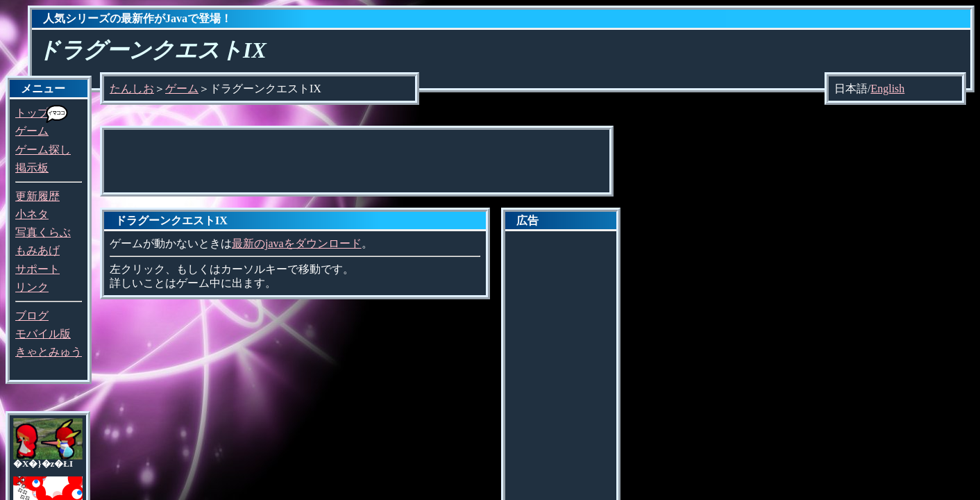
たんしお (132, 89)
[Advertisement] (357, 161)
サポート (37, 269)
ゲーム (32, 131)
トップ (32, 113)
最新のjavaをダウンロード (297, 243)
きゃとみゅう (49, 352)
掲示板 (32, 168)
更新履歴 (37, 196)
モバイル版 (43, 334)
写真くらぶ (43, 232)
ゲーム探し (43, 150)
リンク (32, 287)
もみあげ (37, 250)
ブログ (32, 316)
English (887, 89)
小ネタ (32, 214)
